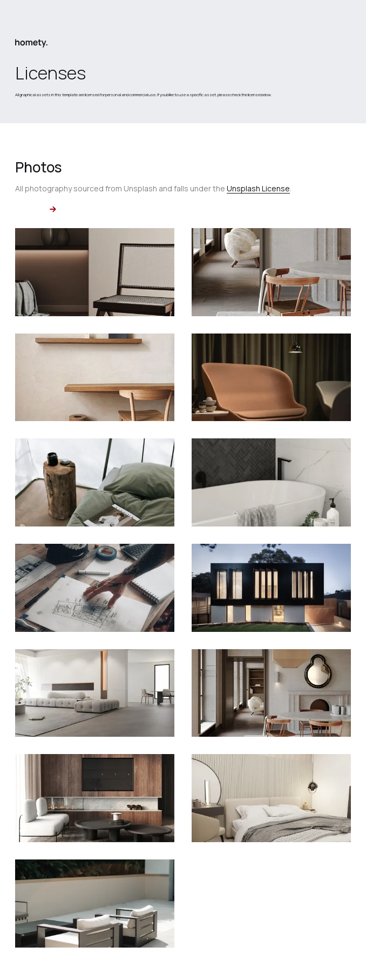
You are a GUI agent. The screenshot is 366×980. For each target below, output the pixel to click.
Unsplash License (258, 189)
